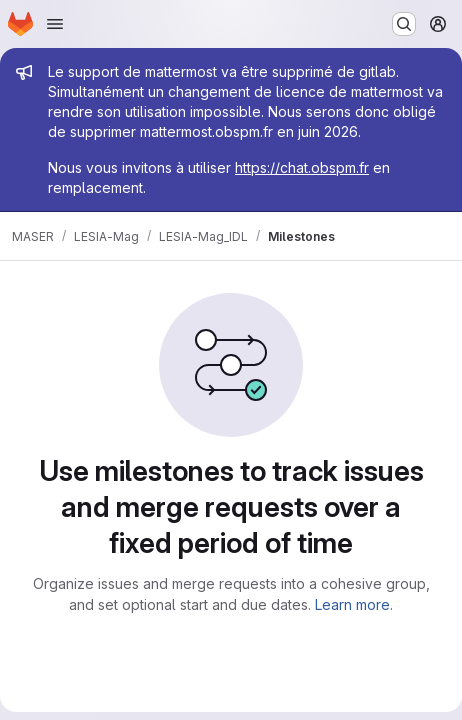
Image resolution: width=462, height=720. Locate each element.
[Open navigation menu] (55, 24)
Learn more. (354, 604)
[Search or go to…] (404, 24)
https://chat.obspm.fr (302, 167)
